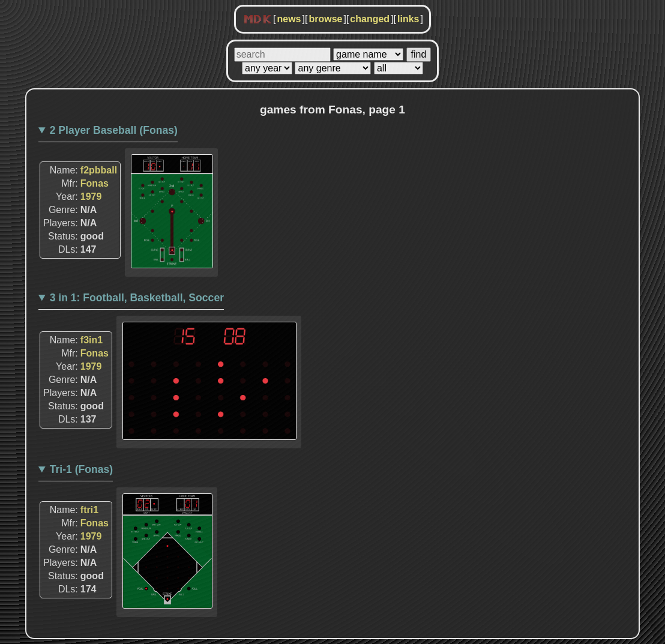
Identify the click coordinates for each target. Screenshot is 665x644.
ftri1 (89, 510)
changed (370, 19)
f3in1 (92, 340)
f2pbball (99, 170)
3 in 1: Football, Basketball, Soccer (137, 298)
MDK (257, 20)
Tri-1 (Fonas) (82, 469)
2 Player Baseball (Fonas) (114, 130)
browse (325, 19)
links (408, 19)
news (289, 19)
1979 (91, 197)
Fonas (95, 183)
